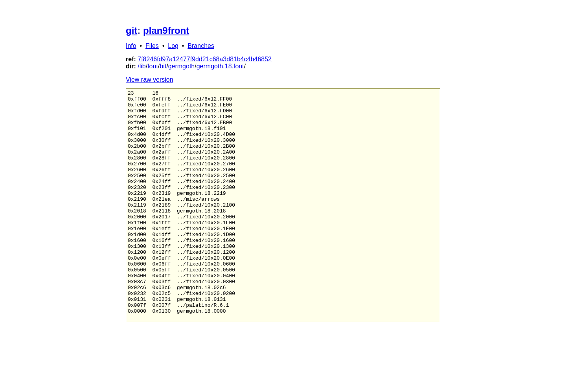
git (131, 30)
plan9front (166, 30)
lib (143, 66)
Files (152, 46)
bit (163, 66)
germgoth (182, 66)
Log (173, 46)
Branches (201, 46)
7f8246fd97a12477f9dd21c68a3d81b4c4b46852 (205, 59)
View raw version (150, 80)
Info (131, 46)
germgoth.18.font (220, 66)
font (153, 66)
